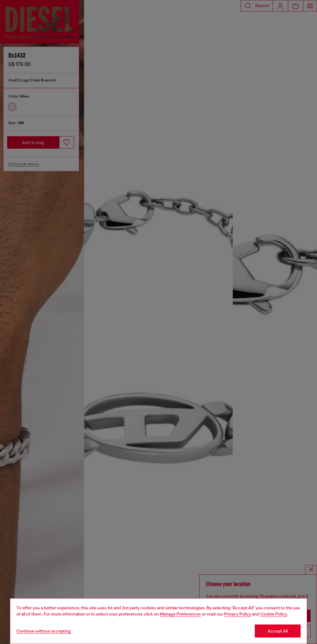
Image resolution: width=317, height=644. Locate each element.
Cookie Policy (274, 614)
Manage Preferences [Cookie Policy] (180, 614)
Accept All (278, 631)
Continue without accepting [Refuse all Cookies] (44, 631)
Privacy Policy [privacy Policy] (238, 614)
